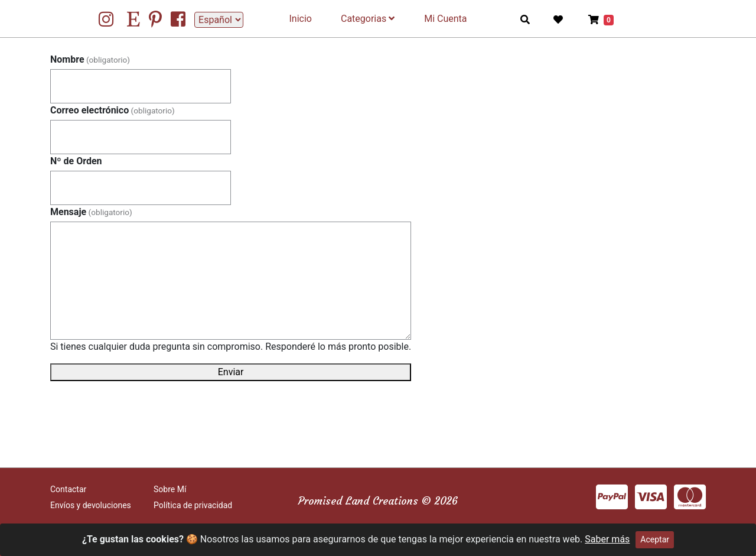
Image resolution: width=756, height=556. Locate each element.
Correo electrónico (113, 110)
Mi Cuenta (445, 19)
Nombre (90, 59)
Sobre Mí (170, 489)
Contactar (68, 489)
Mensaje (91, 212)
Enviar (231, 372)
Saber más (607, 539)
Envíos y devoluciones (91, 505)
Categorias (368, 19)
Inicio (301, 19)
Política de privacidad (193, 505)
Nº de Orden (76, 161)
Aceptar (655, 539)
